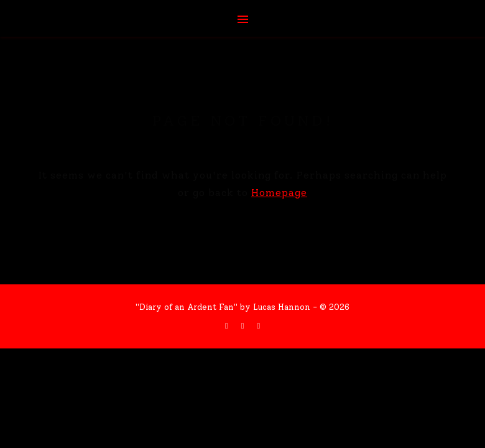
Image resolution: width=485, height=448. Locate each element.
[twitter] (244, 326)
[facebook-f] (228, 326)
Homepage (279, 193)
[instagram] (258, 326)
